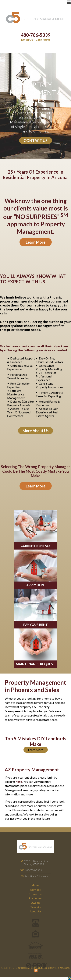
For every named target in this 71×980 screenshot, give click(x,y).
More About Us (35, 431)
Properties (36, 894)
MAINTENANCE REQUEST (35, 664)
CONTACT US (36, 140)
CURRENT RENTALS (36, 546)
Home (36, 885)
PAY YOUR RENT (35, 625)
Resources (35, 898)
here (19, 782)
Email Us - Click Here (35, 39)
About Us (36, 911)
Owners (36, 903)
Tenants (35, 907)
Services (35, 890)
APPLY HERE (36, 585)
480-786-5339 (36, 35)
